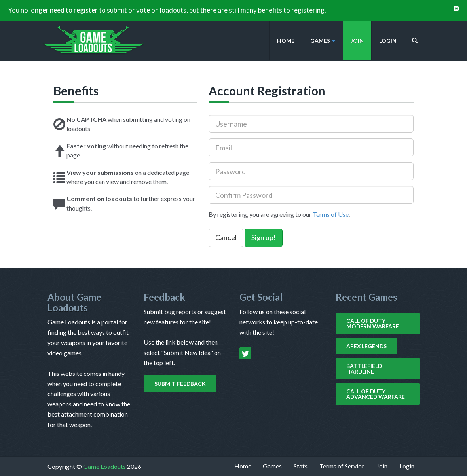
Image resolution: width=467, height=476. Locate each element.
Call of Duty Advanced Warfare (376, 394)
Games (323, 41)
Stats (301, 466)
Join (357, 41)
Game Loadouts (105, 466)
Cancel (226, 237)
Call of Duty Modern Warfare (373, 323)
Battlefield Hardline (364, 369)
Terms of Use (331, 214)
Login (388, 41)
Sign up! (264, 237)
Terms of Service (342, 466)
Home (286, 41)
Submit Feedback (180, 384)
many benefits (261, 10)
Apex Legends (366, 346)
